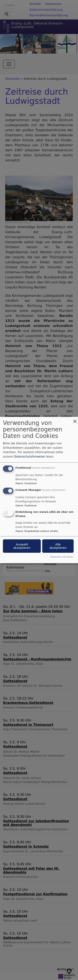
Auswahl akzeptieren (22, 546)
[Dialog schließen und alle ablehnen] (75, 420)
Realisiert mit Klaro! (62, 557)
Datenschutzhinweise (29, 457)
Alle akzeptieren (58, 546)
